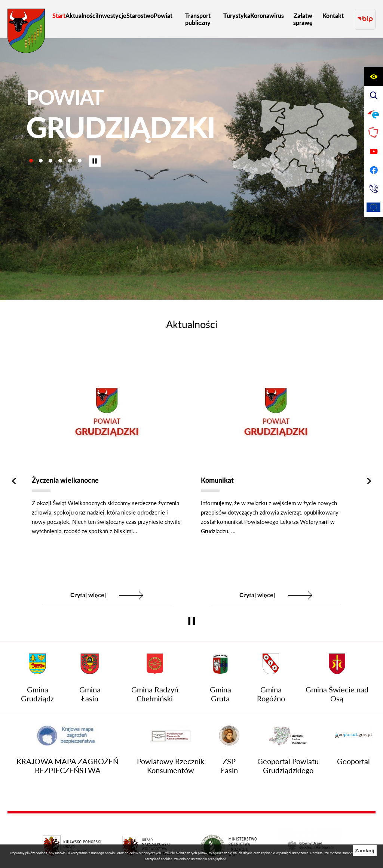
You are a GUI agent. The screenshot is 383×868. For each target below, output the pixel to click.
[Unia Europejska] (374, 207)
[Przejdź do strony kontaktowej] (374, 189)
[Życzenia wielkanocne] (107, 478)
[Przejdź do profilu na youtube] (374, 151)
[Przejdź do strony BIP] (365, 19)
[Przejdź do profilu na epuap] (374, 114)
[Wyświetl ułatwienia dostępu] (374, 77)
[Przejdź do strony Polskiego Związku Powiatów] (374, 133)
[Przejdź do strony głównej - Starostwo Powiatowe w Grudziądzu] (26, 33)
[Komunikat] (276, 478)
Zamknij (364, 851)
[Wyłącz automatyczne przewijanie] (95, 161)
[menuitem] (59, 16)
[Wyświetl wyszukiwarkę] (374, 95)
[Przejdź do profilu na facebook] (374, 170)
